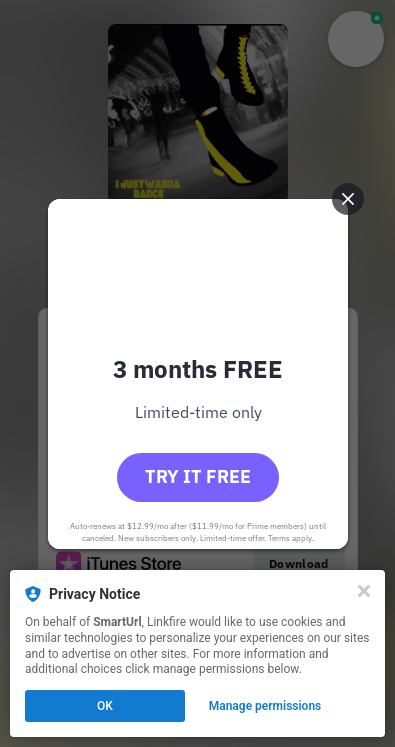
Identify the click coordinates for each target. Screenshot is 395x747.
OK (105, 706)
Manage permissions (265, 706)
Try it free (198, 476)
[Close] (364, 591)
